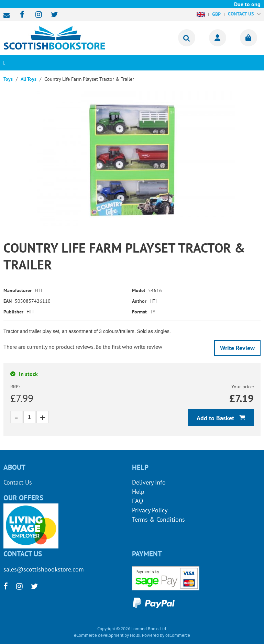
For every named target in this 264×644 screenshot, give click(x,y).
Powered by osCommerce (166, 635)
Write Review (237, 348)
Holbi (135, 635)
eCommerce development (99, 635)
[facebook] (20, 15)
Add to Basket (216, 418)
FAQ (137, 501)
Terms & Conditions (158, 519)
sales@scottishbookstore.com (8, 15)
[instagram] (36, 15)
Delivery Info (149, 482)
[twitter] (51, 15)
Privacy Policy (150, 510)
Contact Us (18, 482)
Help (138, 492)
